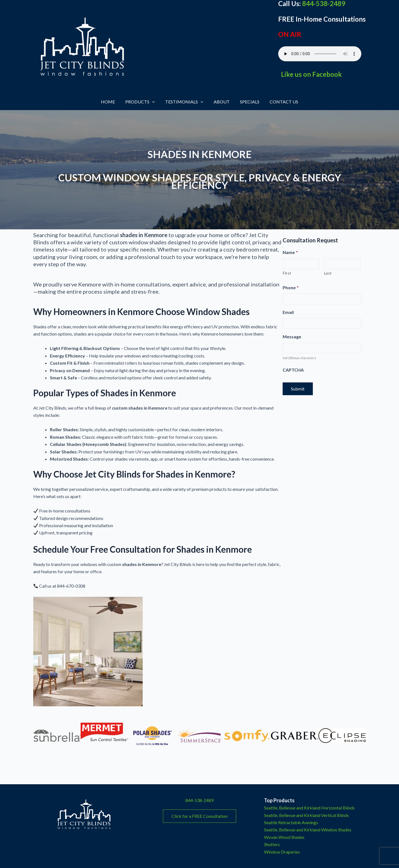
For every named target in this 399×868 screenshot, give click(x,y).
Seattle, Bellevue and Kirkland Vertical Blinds (306, 815)
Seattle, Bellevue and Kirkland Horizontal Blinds (309, 808)
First (287, 273)
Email (288, 312)
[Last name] (342, 264)
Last (328, 273)
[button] (154, 102)
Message (292, 337)
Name (290, 252)
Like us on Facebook (311, 74)
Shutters (272, 844)
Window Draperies (282, 852)
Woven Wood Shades (284, 837)
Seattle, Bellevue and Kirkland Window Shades (308, 830)
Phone (291, 287)
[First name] (301, 264)
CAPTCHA (293, 370)
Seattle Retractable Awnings (291, 822)
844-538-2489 (199, 800)
